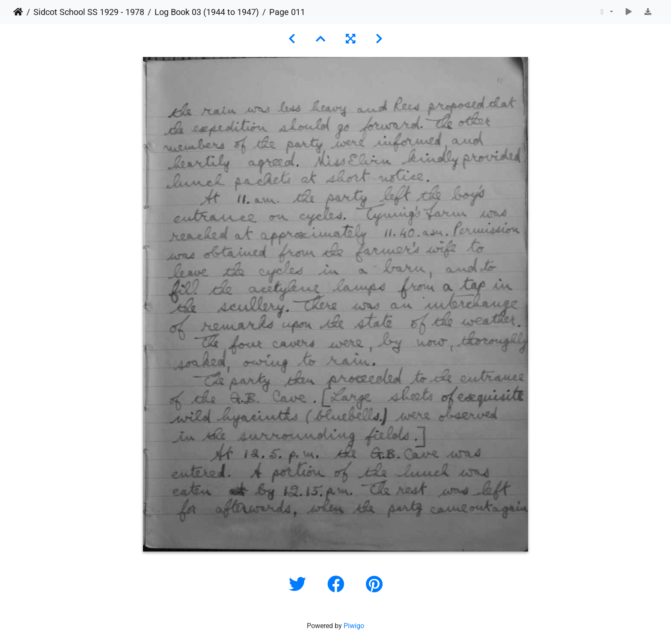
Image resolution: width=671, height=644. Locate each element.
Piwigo (354, 626)
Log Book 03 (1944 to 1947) (207, 12)
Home (18, 12)
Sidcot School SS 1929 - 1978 (89, 12)
